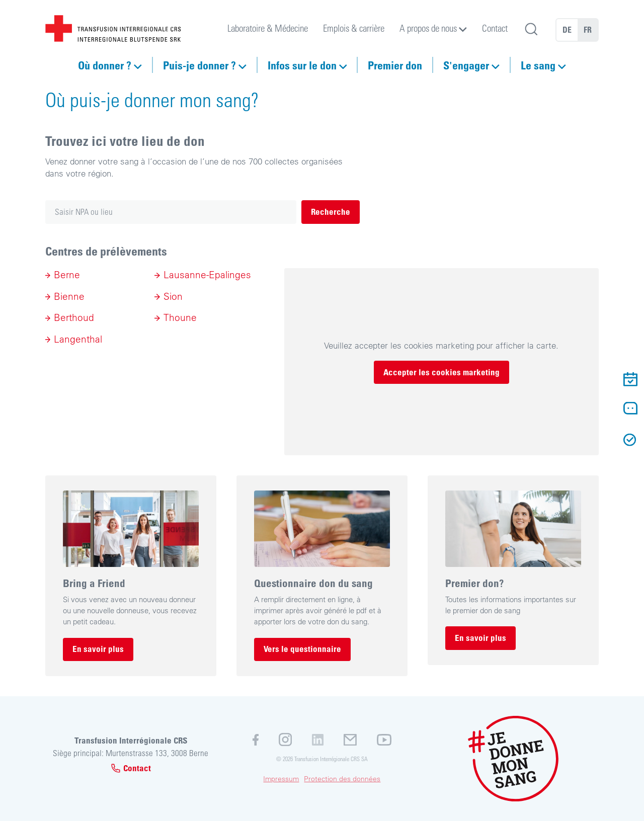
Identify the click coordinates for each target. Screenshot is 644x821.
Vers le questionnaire (302, 649)
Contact (495, 28)
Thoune (180, 317)
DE (567, 30)
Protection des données (342, 779)
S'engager (466, 65)
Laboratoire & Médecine (268, 28)
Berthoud (74, 317)
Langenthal (78, 339)
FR (588, 30)
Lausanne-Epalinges (207, 275)
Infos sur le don (302, 65)
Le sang (538, 65)
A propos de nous (428, 28)
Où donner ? (105, 65)
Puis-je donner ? (199, 65)
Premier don (395, 65)
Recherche (331, 212)
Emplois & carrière (354, 28)
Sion (173, 296)
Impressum (281, 779)
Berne (67, 275)
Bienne (69, 296)
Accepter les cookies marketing (441, 372)
